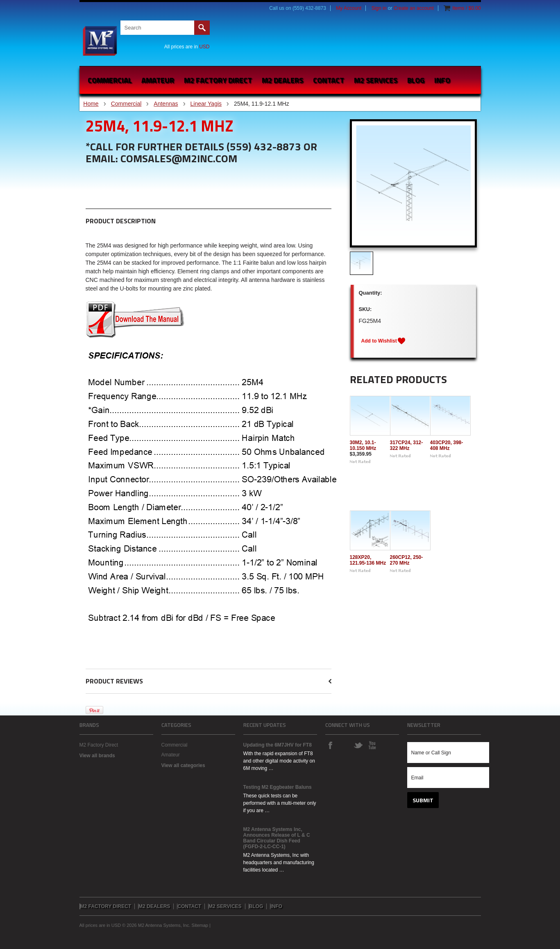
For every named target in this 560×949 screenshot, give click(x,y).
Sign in (379, 8)
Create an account (414, 8)
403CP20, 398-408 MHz (447, 445)
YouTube (372, 745)
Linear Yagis (206, 104)
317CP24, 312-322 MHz (407, 445)
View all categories (183, 765)
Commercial (110, 80)
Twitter (358, 745)
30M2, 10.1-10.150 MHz (363, 445)
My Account (349, 8)
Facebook (330, 745)
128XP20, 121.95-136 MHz (368, 560)
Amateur (158, 80)
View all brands (97, 756)
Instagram (344, 745)
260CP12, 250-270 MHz (407, 560)
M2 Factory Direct (99, 745)
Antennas (166, 104)
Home (91, 104)
